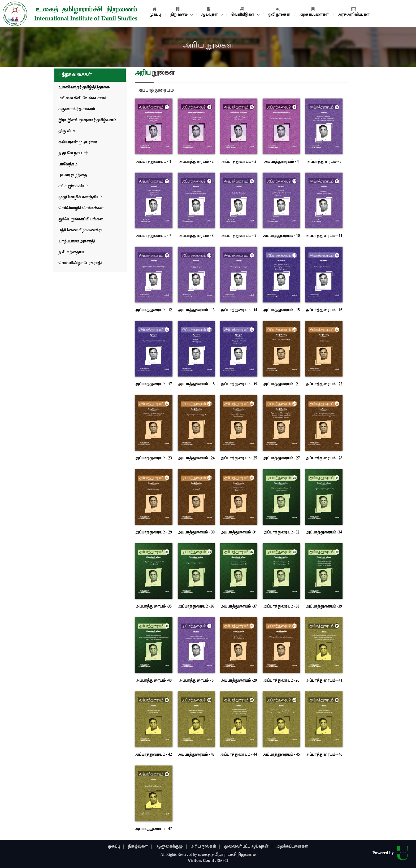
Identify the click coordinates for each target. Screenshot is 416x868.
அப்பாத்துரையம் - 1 (154, 162)
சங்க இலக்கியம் (73, 186)
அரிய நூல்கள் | (206, 847)
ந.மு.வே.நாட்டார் (73, 153)
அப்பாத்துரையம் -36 (196, 607)
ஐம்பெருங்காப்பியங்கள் (81, 219)
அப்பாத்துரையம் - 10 (281, 236)
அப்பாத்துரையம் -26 (281, 681)
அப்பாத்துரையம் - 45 (281, 755)
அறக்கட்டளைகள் (314, 12)
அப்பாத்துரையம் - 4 (281, 162)
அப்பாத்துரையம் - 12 (154, 310)
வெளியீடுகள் (243, 12)
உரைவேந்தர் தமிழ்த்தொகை (84, 87)
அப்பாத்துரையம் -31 (239, 533)
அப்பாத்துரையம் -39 (324, 607)
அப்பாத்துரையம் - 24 (196, 458)
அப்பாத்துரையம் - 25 (239, 458)
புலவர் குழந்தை (73, 175)
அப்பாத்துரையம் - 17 (154, 384)
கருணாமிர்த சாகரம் (77, 109)
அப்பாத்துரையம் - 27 (281, 458)
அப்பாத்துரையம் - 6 (196, 681)
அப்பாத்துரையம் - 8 (196, 236)
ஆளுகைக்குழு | (172, 847)
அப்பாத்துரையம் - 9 (239, 236)
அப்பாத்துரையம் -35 (154, 607)
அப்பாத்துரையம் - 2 (196, 162)
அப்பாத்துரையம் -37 (239, 607)
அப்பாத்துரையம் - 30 (196, 533)
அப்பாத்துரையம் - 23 (154, 458)
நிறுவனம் (179, 12)
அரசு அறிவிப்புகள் (354, 12)
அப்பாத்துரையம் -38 (281, 607)
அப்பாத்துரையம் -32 (281, 533)
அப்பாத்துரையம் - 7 (154, 236)
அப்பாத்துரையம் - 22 (324, 384)
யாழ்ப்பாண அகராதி (77, 241)
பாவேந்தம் (68, 164)
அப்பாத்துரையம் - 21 (281, 384)
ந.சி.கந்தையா (71, 252)
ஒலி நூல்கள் (279, 12)
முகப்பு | (116, 847)
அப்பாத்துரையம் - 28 (324, 458)
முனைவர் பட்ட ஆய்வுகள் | (249, 847)
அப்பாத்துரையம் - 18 (196, 384)
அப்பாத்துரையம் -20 (239, 681)
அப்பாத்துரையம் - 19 (239, 384)
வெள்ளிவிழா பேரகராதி (80, 263)
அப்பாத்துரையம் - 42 (154, 755)
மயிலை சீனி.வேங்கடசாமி (82, 98)
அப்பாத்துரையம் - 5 (324, 162)
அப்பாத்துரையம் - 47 (154, 829)
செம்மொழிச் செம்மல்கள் (81, 208)
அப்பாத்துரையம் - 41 (324, 681)
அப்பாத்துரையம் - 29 (154, 533)
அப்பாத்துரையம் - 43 (196, 755)
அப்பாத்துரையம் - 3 (239, 162)
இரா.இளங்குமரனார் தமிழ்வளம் (87, 120)
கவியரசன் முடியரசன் (78, 142)
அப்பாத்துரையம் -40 (154, 681)
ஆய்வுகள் (209, 12)
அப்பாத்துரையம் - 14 (239, 310)
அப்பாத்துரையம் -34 (324, 533)
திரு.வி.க (67, 131)
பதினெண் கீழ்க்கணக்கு (80, 230)
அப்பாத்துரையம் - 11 (324, 236)
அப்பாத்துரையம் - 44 (239, 755)
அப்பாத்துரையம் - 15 (281, 310)
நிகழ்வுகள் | (140, 847)
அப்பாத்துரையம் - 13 (196, 310)
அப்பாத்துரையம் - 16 (324, 310)
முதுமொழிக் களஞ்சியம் (80, 197)
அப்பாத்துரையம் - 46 (324, 755)
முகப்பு (155, 12)
